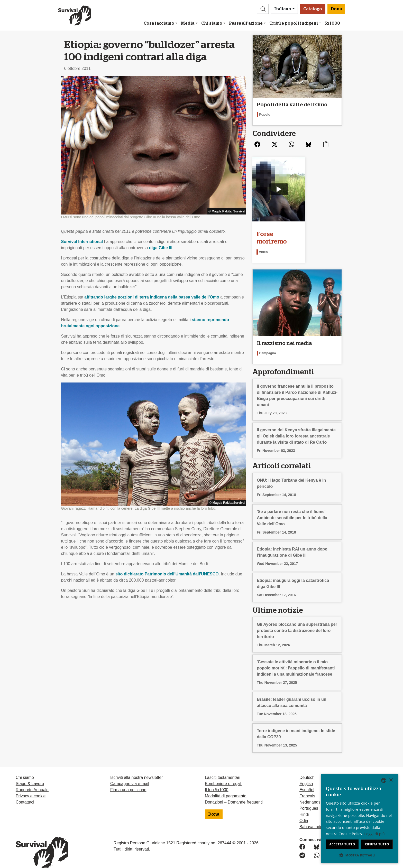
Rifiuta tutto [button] (377, 844)
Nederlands (310, 792)
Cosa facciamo (159, 23)
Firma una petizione (128, 780)
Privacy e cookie (31, 786)
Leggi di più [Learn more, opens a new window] (374, 834)
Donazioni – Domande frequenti (234, 792)
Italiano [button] (283, 9)
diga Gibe (161, 248)
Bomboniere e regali (223, 774)
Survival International (82, 242)
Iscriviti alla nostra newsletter (137, 767)
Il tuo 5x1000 (217, 780)
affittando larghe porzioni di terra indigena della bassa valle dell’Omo (152, 297)
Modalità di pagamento (226, 786)
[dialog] (359, 818)
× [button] (391, 780)
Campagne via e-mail (130, 774)
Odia (304, 811)
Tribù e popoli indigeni (294, 23)
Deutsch (307, 767)
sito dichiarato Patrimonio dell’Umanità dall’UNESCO (167, 574)
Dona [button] (336, 9)
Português (309, 798)
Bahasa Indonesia (316, 817)
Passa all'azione (246, 23)
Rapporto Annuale (32, 780)
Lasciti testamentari (223, 767)
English (306, 774)
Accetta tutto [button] (342, 844)
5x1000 (332, 23)
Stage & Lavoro (30, 774)
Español (307, 780)
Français (307, 786)
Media (188, 23)
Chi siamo (212, 23)
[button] (263, 9)
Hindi (304, 804)
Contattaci (25, 792)
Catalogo (313, 9)
